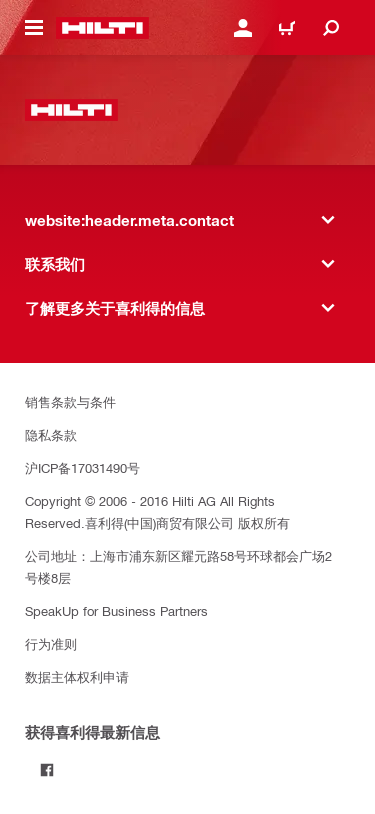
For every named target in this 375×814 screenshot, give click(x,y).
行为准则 (51, 643)
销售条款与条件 (70, 401)
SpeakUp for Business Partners (116, 610)
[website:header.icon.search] (331, 28)
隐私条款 (51, 434)
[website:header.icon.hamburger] (34, 28)
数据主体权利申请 (77, 676)
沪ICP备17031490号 (82, 467)
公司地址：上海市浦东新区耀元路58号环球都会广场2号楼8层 (178, 566)
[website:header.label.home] (102, 28)
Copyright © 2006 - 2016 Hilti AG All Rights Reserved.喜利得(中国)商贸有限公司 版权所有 (157, 511)
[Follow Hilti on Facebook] (47, 770)
